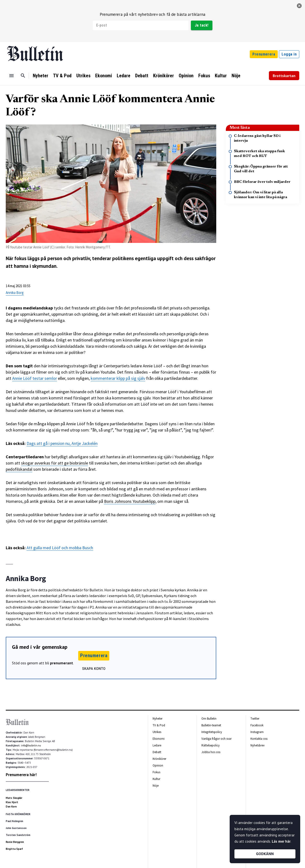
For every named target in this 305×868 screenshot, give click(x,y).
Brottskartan (284, 76)
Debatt (142, 76)
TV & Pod (62, 76)
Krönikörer (164, 76)
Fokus (204, 76)
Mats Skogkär (14, 798)
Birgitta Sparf (14, 849)
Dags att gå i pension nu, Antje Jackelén (62, 443)
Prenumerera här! (21, 775)
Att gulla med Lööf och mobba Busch (60, 548)
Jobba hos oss (211, 752)
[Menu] (11, 76)
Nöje (236, 76)
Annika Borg (15, 293)
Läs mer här (281, 841)
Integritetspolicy (212, 732)
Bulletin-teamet (211, 725)
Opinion (186, 76)
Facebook (257, 725)
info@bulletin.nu (31, 745)
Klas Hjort (12, 802)
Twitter (255, 719)
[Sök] (23, 76)
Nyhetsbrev (258, 745)
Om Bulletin (209, 719)
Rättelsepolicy (211, 745)
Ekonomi (104, 76)
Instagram (257, 732)
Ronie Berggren (15, 842)
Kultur (221, 76)
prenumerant (61, 663)
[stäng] (299, 6)
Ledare (124, 76)
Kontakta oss (259, 739)
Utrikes (83, 76)
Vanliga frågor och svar (216, 739)
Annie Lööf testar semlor (35, 378)
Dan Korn (11, 806)
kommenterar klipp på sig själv (118, 378)
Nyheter (41, 76)
